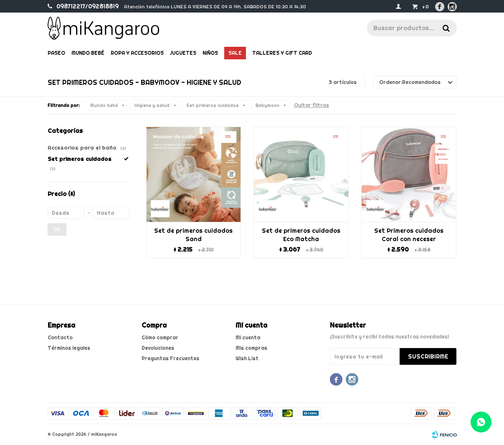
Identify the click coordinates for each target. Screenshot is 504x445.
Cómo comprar (160, 337)
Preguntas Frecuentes (170, 358)
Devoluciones (158, 348)
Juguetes (183, 53)
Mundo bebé (88, 53)
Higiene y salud (152, 105)
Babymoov (267, 105)
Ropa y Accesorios (137, 53)
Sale (235, 53)
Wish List (247, 358)
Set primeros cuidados (213, 105)
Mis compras (251, 348)
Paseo (56, 53)
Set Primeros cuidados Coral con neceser (409, 235)
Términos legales (69, 348)
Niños (210, 53)
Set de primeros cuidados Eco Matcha (301, 235)
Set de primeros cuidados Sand (193, 235)
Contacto (60, 337)
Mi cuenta (248, 337)
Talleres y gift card (282, 53)
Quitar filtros (312, 105)
